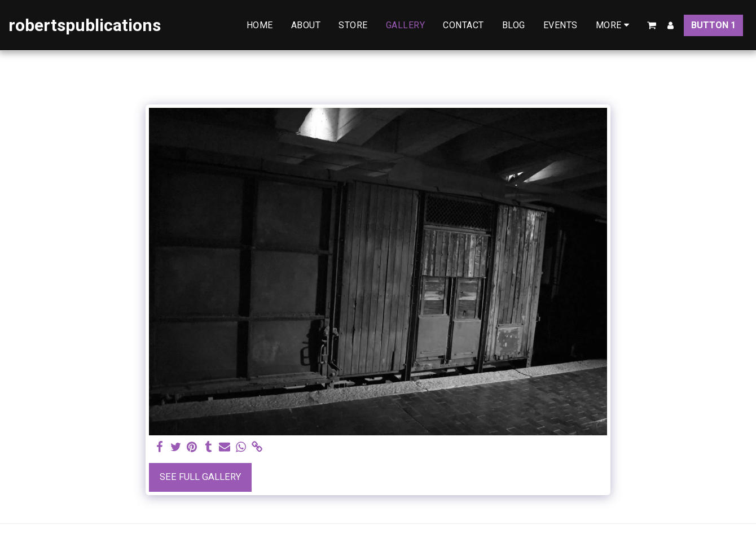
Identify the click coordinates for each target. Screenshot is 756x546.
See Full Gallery (200, 477)
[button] (652, 25)
